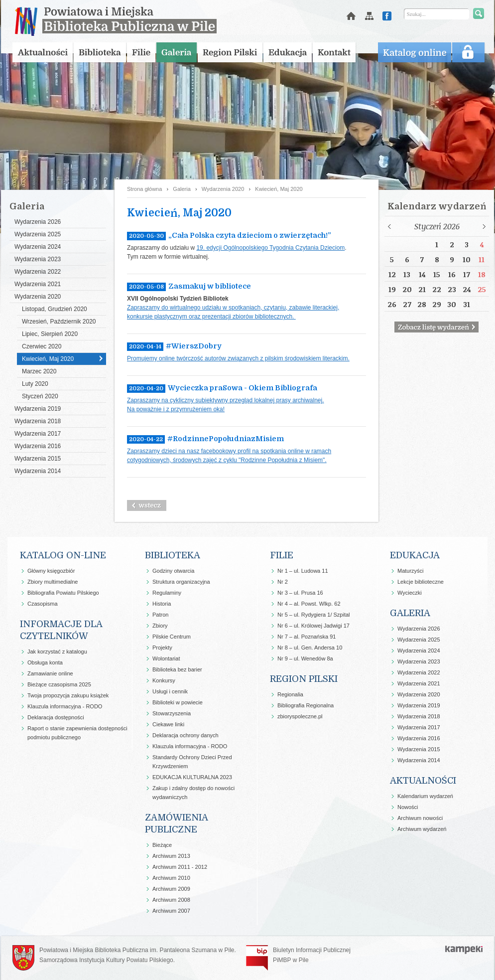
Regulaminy (167, 593)
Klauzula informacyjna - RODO (65, 706)
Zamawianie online (50, 673)
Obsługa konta (45, 662)
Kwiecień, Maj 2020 (48, 359)
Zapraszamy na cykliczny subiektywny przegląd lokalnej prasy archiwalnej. (226, 400)
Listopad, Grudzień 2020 (55, 309)
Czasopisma (43, 604)
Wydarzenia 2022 (38, 272)
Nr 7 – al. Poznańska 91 (307, 637)
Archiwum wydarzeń (422, 829)
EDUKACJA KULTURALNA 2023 (192, 777)
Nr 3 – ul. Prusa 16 (300, 593)
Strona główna (144, 189)
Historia (162, 604)
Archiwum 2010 (171, 878)
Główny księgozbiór (51, 571)
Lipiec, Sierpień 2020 (50, 334)
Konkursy (164, 680)
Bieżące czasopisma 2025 (59, 684)
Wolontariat (166, 658)
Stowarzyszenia (172, 713)
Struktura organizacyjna (181, 582)
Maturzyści (411, 571)
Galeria (182, 189)
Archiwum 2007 (171, 911)
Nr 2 (283, 582)
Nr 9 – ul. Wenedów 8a (305, 658)
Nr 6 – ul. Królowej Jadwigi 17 (313, 626)
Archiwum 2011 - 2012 (180, 867)
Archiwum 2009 (171, 889)
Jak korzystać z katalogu (57, 652)
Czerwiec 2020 (42, 346)
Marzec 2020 (39, 371)
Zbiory (160, 626)
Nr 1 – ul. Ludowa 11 (303, 571)
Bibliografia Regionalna (306, 705)
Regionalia (290, 694)
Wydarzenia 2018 (38, 421)
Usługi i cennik (170, 691)
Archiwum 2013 (171, 856)
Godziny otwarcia (173, 571)
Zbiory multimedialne (53, 582)
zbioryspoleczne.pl (300, 716)
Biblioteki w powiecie (178, 702)
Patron (160, 615)
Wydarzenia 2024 (38, 247)
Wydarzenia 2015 (38, 459)
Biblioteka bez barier (177, 669)
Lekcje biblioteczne (421, 582)
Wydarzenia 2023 (38, 259)
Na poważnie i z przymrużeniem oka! (176, 409)
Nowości (408, 807)
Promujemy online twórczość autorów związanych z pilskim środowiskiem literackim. (238, 358)
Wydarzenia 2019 (38, 409)
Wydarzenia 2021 (38, 284)
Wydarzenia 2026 (38, 222)
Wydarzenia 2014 (38, 471)
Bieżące (162, 845)
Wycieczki (410, 593)
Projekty (162, 648)
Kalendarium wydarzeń (425, 796)
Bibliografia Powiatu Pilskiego (63, 593)
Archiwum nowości (420, 818)
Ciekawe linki (168, 724)
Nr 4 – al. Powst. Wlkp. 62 (309, 604)
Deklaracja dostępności (56, 717)
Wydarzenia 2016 (38, 446)
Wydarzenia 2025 (38, 234)
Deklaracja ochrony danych (186, 735)
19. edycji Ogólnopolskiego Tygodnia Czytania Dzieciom (270, 248)
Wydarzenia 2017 (38, 434)
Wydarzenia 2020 (38, 297)
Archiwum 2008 (171, 900)
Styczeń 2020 (40, 396)
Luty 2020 (35, 384)
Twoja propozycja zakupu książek (68, 695)
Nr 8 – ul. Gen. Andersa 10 (310, 648)
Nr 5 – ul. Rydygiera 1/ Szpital (314, 615)
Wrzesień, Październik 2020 (59, 322)
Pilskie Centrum (172, 637)
